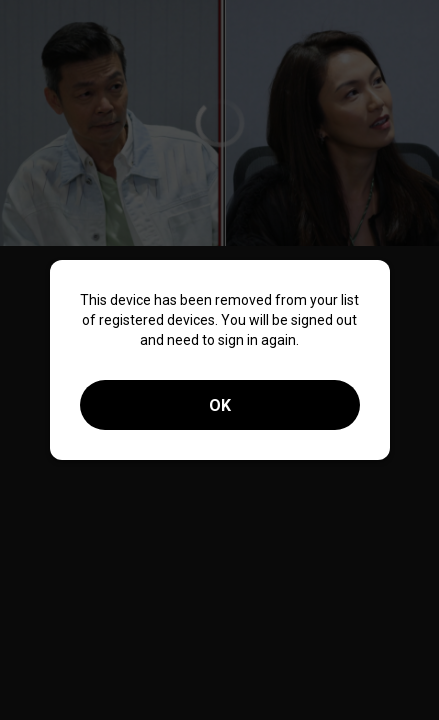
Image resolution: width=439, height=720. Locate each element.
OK (220, 405)
